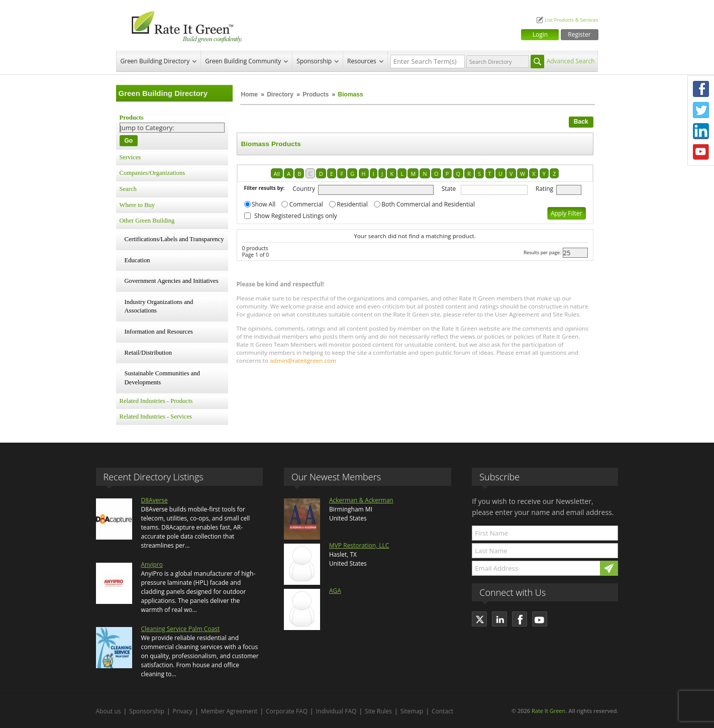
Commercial (306, 204)
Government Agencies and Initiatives (172, 281)
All (277, 174)
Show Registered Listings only (296, 216)
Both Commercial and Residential (428, 204)
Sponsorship (314, 61)
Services (130, 157)
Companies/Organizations (152, 173)
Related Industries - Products (156, 401)
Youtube (701, 152)
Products (316, 94)
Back (581, 122)
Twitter (701, 110)
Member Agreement (229, 711)
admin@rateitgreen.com (303, 360)
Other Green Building (147, 221)
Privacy (183, 711)
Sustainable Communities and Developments (162, 378)
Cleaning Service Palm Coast (181, 629)
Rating (544, 189)
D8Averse (155, 500)
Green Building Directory (155, 61)
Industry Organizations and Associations (159, 306)
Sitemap (412, 711)
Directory (280, 94)
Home (249, 94)
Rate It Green (548, 711)
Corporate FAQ (287, 711)
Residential (352, 204)
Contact (442, 711)
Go (129, 141)
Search (128, 189)
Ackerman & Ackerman (361, 500)
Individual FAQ (336, 711)
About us (109, 711)
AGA (335, 591)
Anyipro (152, 564)
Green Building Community (243, 61)
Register (579, 34)
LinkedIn (701, 131)
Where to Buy (137, 205)
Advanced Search (571, 61)
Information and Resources (159, 332)
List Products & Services (571, 20)
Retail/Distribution (148, 353)
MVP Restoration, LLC (359, 545)
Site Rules (378, 711)
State (449, 189)
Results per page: (542, 252)
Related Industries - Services (156, 417)
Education (137, 260)
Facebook (701, 89)
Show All (264, 204)
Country (304, 189)
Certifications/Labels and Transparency (174, 239)
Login (540, 34)
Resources (362, 61)
